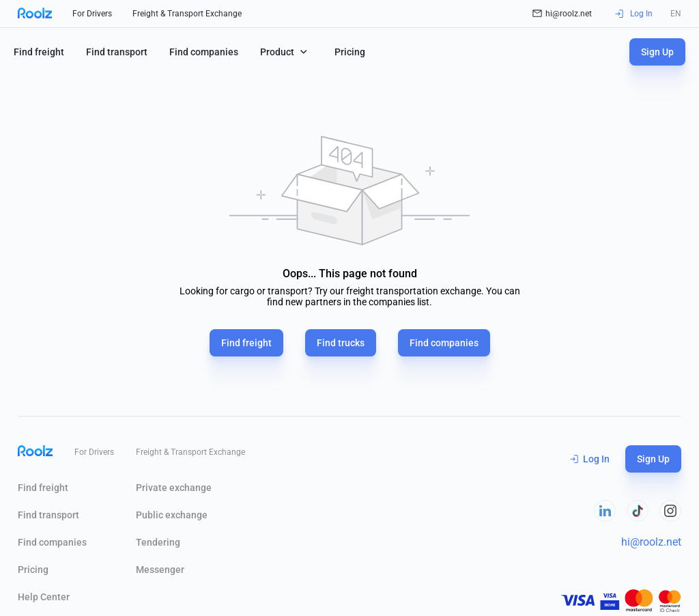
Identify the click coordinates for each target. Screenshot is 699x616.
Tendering (158, 542)
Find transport (117, 52)
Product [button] (285, 52)
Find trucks (341, 343)
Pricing (350, 52)
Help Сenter (44, 597)
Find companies (204, 52)
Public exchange (172, 515)
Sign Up (657, 52)
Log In (590, 459)
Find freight (39, 52)
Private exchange (174, 488)
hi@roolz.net (562, 14)
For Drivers (92, 14)
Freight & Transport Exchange (187, 14)
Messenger (160, 570)
